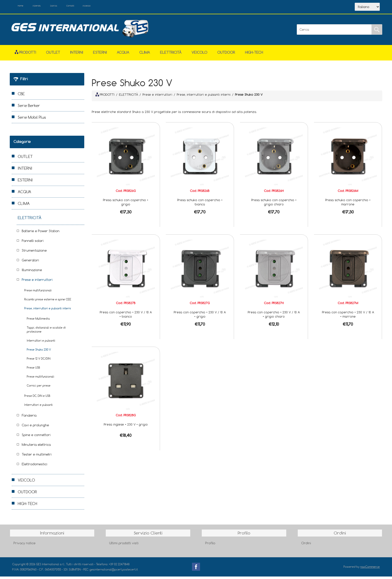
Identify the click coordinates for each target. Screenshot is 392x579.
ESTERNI (100, 55)
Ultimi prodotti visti (124, 546)
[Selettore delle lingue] (367, 8)
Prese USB (33, 370)
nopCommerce (370, 569)
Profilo (210, 546)
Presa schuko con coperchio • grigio (126, 205)
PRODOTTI (105, 97)
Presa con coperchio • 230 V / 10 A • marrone (348, 317)
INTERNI (76, 55)
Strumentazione (34, 253)
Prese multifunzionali (38, 293)
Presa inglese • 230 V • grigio (126, 427)
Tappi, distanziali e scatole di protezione (46, 332)
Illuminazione (32, 273)
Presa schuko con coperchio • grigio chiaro (274, 205)
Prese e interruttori (37, 282)
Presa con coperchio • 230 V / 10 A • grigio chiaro (274, 317)
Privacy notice (24, 546)
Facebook (196, 570)
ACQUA (123, 55)
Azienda (46, 7)
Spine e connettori (36, 438)
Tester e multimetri (37, 457)
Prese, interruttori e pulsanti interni (48, 311)
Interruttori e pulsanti (41, 343)
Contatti (93, 7)
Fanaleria (29, 418)
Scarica (70, 7)
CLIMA (145, 55)
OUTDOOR (226, 55)
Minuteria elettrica (36, 447)
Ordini (306, 546)
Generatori (30, 263)
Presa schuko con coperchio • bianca (200, 205)
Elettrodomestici (34, 467)
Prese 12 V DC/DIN (39, 361)
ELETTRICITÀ (171, 55)
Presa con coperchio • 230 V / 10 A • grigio (200, 317)
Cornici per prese (39, 388)
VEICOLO (199, 55)
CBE (21, 96)
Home (24, 7)
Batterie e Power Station (41, 234)
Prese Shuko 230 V (39, 352)
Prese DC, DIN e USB (37, 398)
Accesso (116, 7)
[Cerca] (334, 32)
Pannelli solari (33, 243)
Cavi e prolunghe (35, 428)
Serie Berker (29, 108)
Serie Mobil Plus (32, 120)
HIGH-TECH (254, 55)
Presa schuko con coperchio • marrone (348, 205)
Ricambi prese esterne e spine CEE (48, 302)
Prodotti (25, 55)
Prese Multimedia (38, 321)
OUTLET (53, 55)
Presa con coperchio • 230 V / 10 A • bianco (126, 317)
